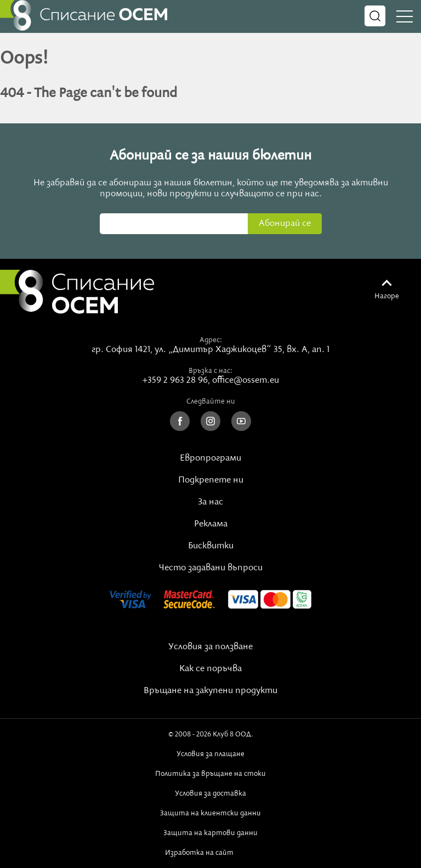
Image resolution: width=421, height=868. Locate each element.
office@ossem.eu (246, 381)
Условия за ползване (210, 647)
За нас (210, 502)
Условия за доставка (210, 793)
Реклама (211, 524)
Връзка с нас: (210, 371)
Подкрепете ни (211, 480)
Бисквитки (211, 546)
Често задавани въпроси (211, 568)
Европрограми (210, 458)
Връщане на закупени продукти (210, 691)
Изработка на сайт (210, 853)
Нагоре (387, 296)
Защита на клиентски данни (210, 813)
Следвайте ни (211, 401)
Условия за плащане (210, 754)
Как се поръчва (210, 669)
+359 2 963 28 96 (175, 381)
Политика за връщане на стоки (210, 774)
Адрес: (211, 340)
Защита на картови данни (210, 833)
